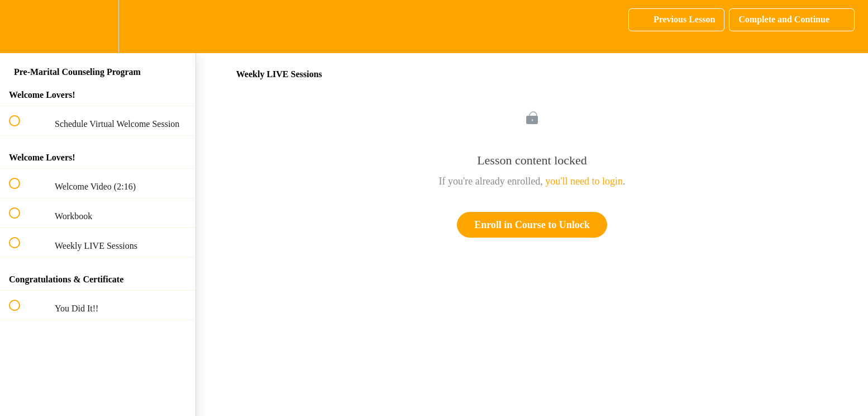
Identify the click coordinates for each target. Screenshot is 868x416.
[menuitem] (98, 27)
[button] (21, 27)
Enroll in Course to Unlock (532, 225)
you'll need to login (584, 181)
